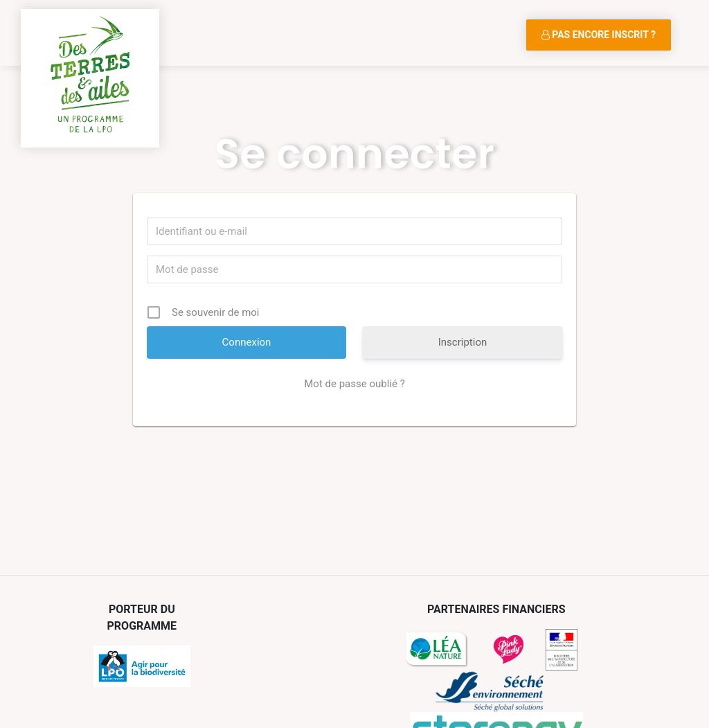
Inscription (463, 342)
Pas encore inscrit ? (599, 35)
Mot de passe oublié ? (354, 384)
